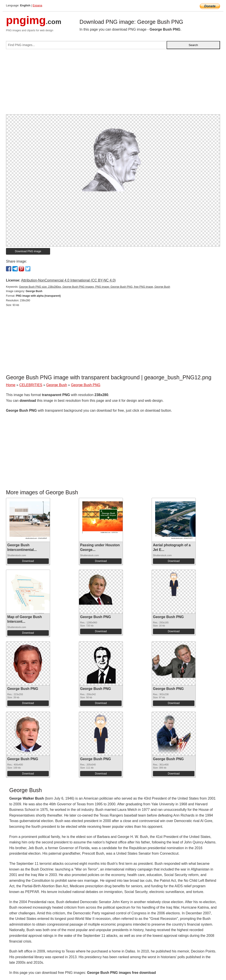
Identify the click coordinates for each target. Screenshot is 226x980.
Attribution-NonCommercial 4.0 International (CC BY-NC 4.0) (68, 280)
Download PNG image (28, 251)
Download (28, 561)
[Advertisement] (113, 83)
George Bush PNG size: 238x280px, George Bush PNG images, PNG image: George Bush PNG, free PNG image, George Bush (94, 287)
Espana (37, 5)
